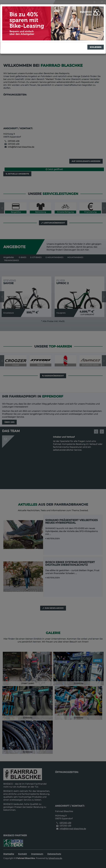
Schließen (96, 47)
